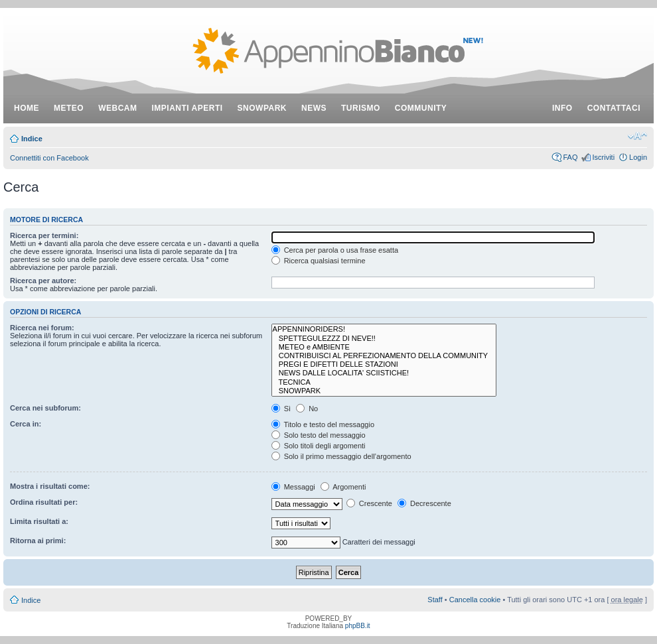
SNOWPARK (384, 391)
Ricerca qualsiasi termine (319, 261)
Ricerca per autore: (43, 281)
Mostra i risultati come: (50, 486)
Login (638, 157)
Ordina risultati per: (44, 502)
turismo (361, 108)
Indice (32, 139)
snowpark (262, 108)
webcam (117, 108)
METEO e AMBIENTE (384, 347)
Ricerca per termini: (44, 235)
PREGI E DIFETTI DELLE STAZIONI (384, 364)
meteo (69, 108)
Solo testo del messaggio (319, 435)
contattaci (614, 108)
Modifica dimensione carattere (637, 136)
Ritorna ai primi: (38, 541)
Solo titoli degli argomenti (319, 446)
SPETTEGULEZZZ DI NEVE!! (384, 339)
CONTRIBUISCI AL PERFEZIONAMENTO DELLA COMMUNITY (384, 356)
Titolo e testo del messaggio (323, 424)
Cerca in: (26, 424)
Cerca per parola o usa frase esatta (335, 250)
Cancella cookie (475, 600)
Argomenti (343, 487)
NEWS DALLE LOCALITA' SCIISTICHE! (384, 373)
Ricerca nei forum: (42, 328)
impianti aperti (187, 108)
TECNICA (384, 382)
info (562, 108)
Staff (435, 600)
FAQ (570, 157)
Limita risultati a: (39, 521)
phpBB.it (358, 626)
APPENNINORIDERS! (384, 329)
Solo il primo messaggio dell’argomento (341, 456)
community (421, 108)
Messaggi (293, 487)
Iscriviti (603, 157)
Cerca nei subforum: (45, 408)
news (314, 108)
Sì (281, 409)
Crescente (369, 503)
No (307, 409)
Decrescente (424, 503)
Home (27, 108)
